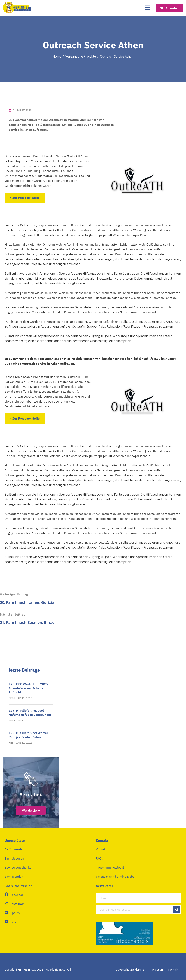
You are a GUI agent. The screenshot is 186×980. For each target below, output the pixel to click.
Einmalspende (14, 858)
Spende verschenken (19, 867)
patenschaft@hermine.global (116, 877)
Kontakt (101, 849)
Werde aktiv (31, 811)
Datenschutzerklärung (130, 969)
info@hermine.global (110, 867)
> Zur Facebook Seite (25, 198)
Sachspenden (14, 877)
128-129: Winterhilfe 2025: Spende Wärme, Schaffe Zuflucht (29, 688)
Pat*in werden (14, 849)
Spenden (170, 8)
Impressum (156, 969)
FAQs (99, 858)
